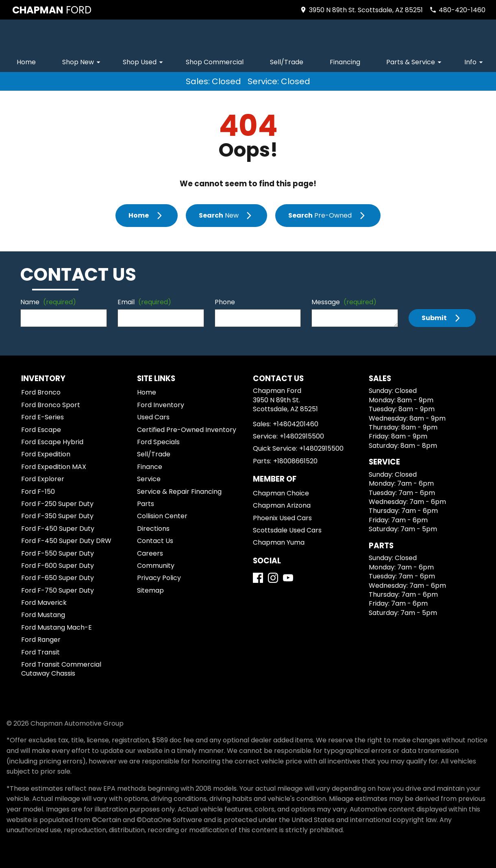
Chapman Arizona (282, 505)
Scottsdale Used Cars (287, 530)
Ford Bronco (41, 392)
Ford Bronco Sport (51, 405)
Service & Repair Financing (179, 492)
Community (156, 566)
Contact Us (155, 541)
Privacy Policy (159, 578)
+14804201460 (296, 424)
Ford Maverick (44, 603)
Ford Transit (40, 652)
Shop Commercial (215, 62)
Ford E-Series (42, 417)
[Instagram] (273, 578)
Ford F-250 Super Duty (57, 504)
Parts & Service (415, 62)
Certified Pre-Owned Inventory (187, 430)
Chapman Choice (281, 493)
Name (48, 302)
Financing (345, 62)
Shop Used (144, 62)
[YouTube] (288, 578)
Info (475, 62)
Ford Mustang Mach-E (57, 627)
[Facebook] (258, 578)
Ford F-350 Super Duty (57, 516)
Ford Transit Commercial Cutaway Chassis (61, 669)
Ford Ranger (41, 640)
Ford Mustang (43, 615)
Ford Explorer (43, 479)
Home (26, 62)
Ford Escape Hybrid (52, 442)
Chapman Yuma (279, 542)
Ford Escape (41, 430)
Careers (150, 553)
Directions (153, 529)
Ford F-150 (38, 492)
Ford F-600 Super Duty (58, 566)
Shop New (83, 62)
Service (149, 479)
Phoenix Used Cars (282, 518)
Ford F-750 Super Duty (58, 590)
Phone (225, 302)
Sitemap (150, 590)
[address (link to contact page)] (361, 10)
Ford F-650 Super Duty (58, 578)
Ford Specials (158, 442)
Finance (150, 467)
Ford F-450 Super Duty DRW (66, 541)
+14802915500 (302, 436)
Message (344, 302)
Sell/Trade (287, 62)
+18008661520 (295, 461)
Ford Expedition (46, 454)
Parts (146, 504)
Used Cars (153, 417)
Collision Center (162, 516)
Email (144, 302)
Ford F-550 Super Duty (58, 553)
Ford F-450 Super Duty (58, 529)
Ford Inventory (161, 405)
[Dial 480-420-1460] (457, 10)
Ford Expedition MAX (54, 467)
